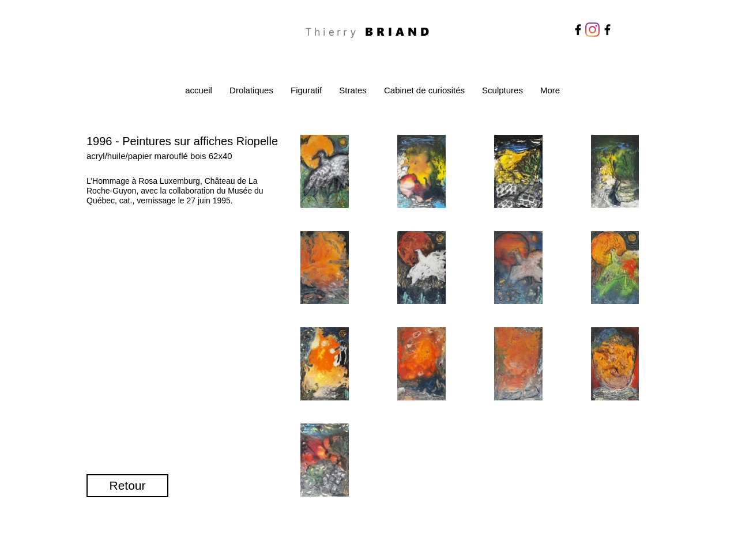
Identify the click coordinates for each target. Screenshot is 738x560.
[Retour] (127, 486)
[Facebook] (578, 30)
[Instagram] (592, 30)
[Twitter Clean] (604, 510)
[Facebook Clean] (589, 510)
